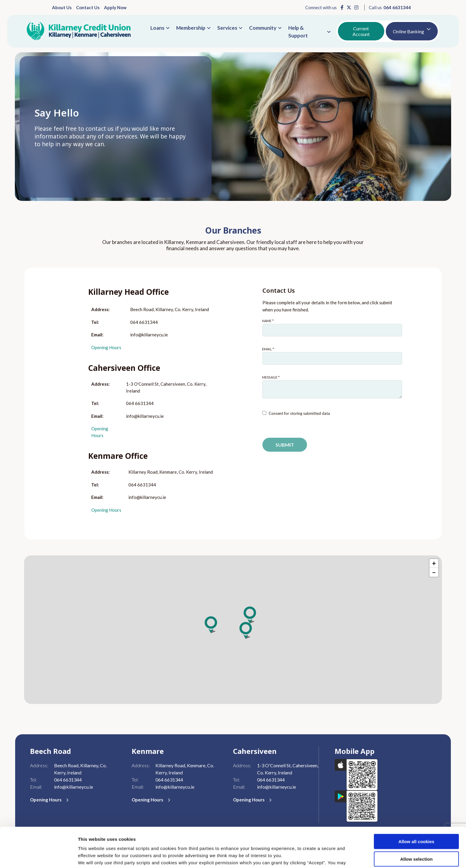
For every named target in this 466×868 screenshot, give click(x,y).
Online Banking (408, 31)
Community (263, 28)
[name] (332, 330)
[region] (233, 630)
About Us (62, 7)
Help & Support (298, 32)
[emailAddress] (332, 358)
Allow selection (416, 819)
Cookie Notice (267, 837)
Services (227, 28)
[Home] (79, 31)
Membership (191, 28)
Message (262, 375)
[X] (349, 7)
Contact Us (88, 7)
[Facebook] (342, 7)
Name (262, 319)
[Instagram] (356, 7)
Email (262, 347)
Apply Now (115, 7)
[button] (250, 615)
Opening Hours (106, 347)
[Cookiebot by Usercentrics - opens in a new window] (38, 856)
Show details (312, 856)
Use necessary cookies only (416, 836)
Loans (157, 28)
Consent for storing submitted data (299, 413)
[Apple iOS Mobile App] (356, 774)
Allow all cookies (417, 802)
